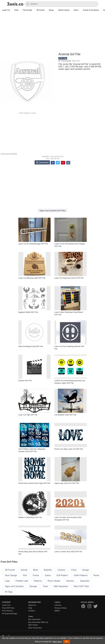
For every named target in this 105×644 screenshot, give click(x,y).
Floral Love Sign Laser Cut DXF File (69, 449)
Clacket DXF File (25, 381)
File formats (27, 10)
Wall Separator (61, 586)
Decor (76, 10)
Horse (96, 575)
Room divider (54, 581)
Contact (32, 611)
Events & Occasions (91, 10)
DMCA (57, 611)
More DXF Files (81, 586)
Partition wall (22, 581)
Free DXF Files (8, 608)
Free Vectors (7, 611)
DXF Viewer (33, 625)
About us (32, 605)
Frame (36, 575)
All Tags (9, 592)
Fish (25, 575)
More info (76, 61)
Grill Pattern (62, 575)
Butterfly (48, 570)
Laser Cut (6, 10)
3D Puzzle (41, 10)
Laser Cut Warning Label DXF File (32, 278)
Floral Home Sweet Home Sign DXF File (34, 483)
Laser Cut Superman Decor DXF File (69, 278)
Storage (33, 586)
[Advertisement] (52, 32)
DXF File (63, 58)
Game (48, 575)
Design (86, 570)
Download (42, 162)
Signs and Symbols (9, 154)
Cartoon (61, 570)
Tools (16, 10)
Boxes (51, 10)
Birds (36, 570)
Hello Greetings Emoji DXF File (31, 346)
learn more (57, 642)
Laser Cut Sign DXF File (28, 415)
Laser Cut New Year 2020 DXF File (68, 552)
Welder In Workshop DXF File (30, 517)
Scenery (70, 581)
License (58, 605)
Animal (24, 570)
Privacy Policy (61, 608)
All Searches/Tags (10, 614)
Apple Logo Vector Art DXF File (67, 483)
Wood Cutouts (64, 10)
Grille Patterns (81, 575)
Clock (74, 570)
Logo (7, 581)
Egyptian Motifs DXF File (28, 312)
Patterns (38, 581)
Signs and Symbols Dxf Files (53, 210)
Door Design (11, 575)
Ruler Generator (35, 628)
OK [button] (67, 642)
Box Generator (34, 619)
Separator (85, 581)
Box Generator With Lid (38, 622)
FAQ (30, 608)
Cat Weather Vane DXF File (65, 415)
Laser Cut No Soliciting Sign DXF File (33, 244)
